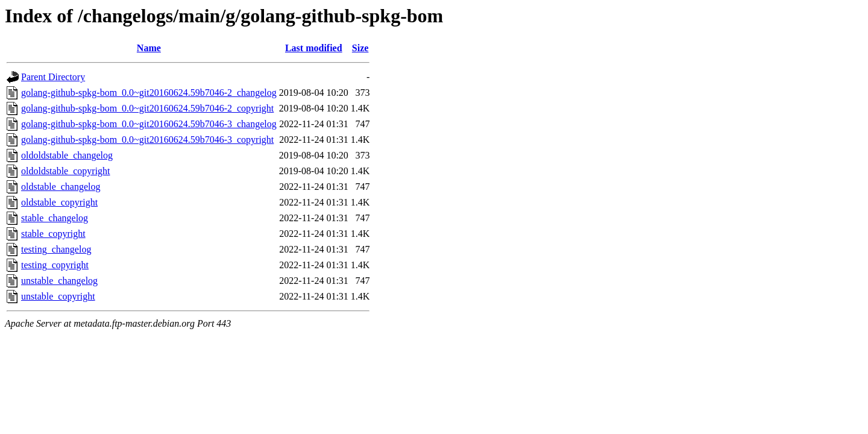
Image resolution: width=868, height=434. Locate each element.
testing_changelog (56, 249)
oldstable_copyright (59, 202)
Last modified (314, 48)
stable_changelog (55, 218)
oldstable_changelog (61, 187)
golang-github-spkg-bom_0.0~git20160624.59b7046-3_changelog (149, 124)
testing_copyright (55, 265)
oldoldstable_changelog (67, 155)
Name (149, 48)
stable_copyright (53, 234)
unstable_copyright (58, 296)
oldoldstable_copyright (66, 171)
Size (360, 48)
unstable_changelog (59, 281)
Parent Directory (53, 77)
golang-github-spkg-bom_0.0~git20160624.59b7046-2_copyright (147, 108)
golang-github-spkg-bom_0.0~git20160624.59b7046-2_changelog (149, 93)
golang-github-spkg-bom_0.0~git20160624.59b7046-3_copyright (147, 140)
